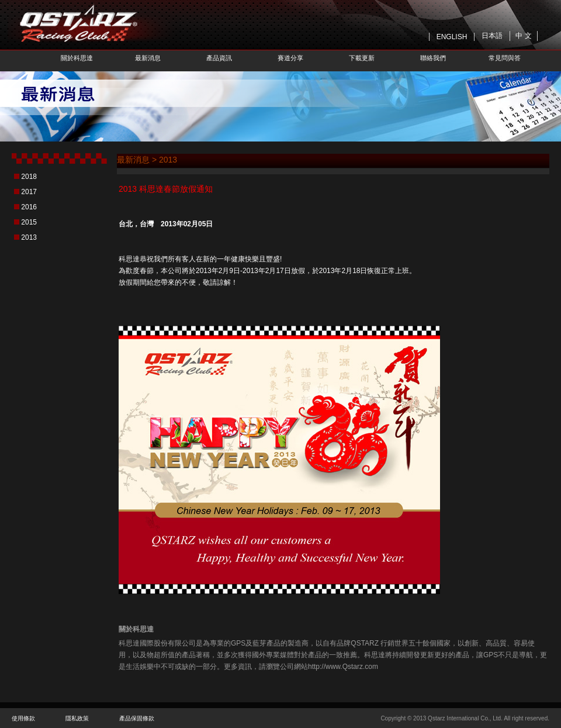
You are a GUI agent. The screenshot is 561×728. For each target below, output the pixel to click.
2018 (29, 177)
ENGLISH (452, 37)
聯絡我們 (433, 58)
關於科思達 (77, 58)
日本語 (492, 36)
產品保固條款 (137, 718)
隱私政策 (77, 718)
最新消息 (148, 58)
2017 (29, 192)
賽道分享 (290, 58)
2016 (29, 207)
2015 (29, 222)
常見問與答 (505, 58)
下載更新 (362, 58)
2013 (29, 237)
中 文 (523, 36)
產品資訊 (219, 58)
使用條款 (23, 718)
